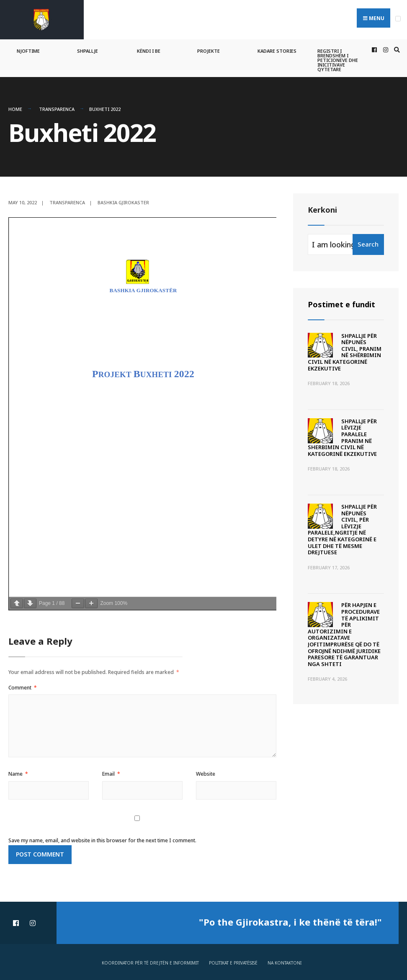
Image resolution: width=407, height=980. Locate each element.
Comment (23, 688)
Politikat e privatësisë (233, 963)
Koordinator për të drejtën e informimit (150, 963)
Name (18, 774)
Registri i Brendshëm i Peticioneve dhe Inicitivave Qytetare (338, 60)
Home (15, 109)
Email (111, 774)
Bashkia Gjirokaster (123, 202)
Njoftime (28, 51)
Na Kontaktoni (285, 963)
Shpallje (88, 51)
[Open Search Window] (396, 50)
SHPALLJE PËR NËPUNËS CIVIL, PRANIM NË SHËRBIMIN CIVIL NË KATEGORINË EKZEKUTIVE (345, 352)
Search (368, 244)
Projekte (209, 51)
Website (206, 774)
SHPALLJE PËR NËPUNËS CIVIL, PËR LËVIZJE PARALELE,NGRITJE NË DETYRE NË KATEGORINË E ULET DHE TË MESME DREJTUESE (342, 529)
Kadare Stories (277, 51)
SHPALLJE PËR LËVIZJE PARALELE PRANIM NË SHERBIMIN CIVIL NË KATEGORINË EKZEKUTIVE (342, 437)
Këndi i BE (149, 51)
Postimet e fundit (341, 304)
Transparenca (57, 109)
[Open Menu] (398, 19)
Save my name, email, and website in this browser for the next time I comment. (102, 840)
